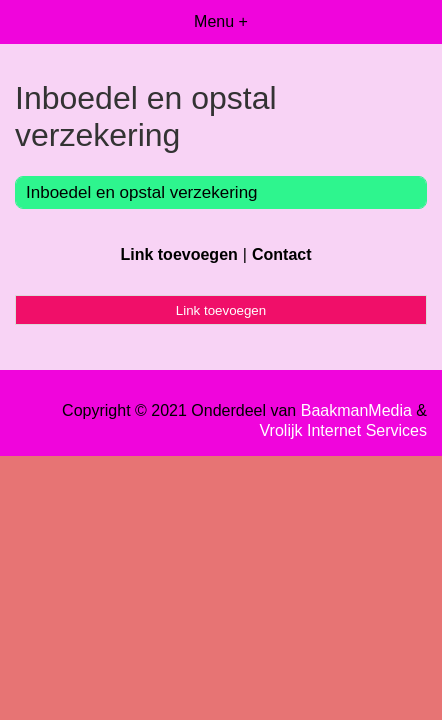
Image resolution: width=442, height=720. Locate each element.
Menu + (221, 21)
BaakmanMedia (356, 410)
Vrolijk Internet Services (343, 430)
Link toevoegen (178, 254)
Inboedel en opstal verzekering (142, 192)
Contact (282, 254)
